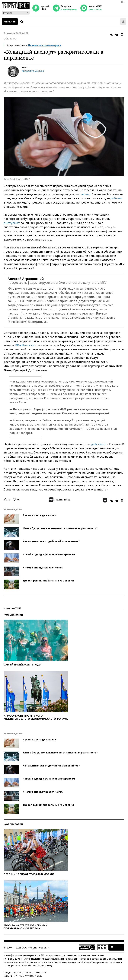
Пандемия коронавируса (45, 45)
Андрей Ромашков (33, 71)
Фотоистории (13, 615)
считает (85, 194)
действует (99, 444)
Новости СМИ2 (12, 608)
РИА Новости (25, 345)
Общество (10, 39)
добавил (116, 198)
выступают (12, 223)
